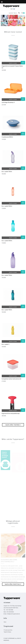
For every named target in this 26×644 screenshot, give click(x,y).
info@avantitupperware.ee (13, 614)
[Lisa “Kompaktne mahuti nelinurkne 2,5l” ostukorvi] (23, 376)
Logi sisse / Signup (13, 13)
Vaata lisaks (13, 63)
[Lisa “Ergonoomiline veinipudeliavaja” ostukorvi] (23, 410)
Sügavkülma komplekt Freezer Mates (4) (12, 67)
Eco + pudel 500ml (7, 206)
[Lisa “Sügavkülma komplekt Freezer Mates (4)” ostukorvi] (23, 63)
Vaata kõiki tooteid (13, 425)
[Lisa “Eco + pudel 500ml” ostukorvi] (23, 203)
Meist (5, 622)
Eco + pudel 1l (6, 344)
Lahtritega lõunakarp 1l (8, 102)
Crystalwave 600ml (7, 137)
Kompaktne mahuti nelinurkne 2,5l (11, 379)
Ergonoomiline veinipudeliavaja (11, 413)
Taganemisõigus (7, 632)
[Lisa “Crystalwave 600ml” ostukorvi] (23, 134)
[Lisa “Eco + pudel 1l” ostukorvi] (23, 341)
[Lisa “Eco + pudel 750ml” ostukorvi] (23, 168)
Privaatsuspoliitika (8, 630)
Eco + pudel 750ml (7, 171)
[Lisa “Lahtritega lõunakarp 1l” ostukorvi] (23, 99)
